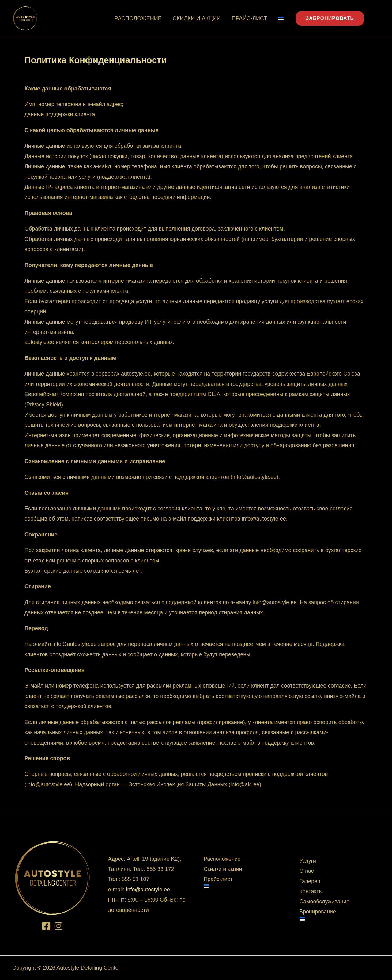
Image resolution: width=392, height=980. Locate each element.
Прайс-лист (249, 18)
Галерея (310, 881)
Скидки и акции (197, 18)
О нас (307, 871)
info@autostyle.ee (48, 784)
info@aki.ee (245, 784)
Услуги (308, 861)
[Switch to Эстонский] (281, 18)
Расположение (138, 18)
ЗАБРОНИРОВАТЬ (330, 18)
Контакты (311, 892)
